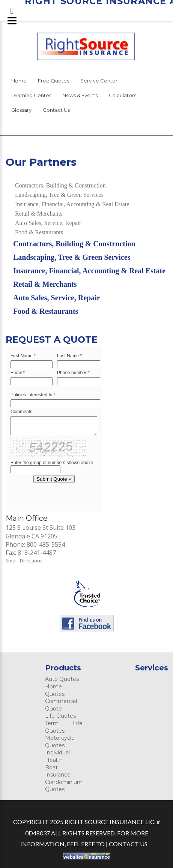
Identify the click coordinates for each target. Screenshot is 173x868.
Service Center (99, 81)
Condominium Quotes (64, 786)
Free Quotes (53, 81)
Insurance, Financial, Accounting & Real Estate (72, 204)
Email (13, 561)
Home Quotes (55, 690)
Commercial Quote (61, 705)
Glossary (21, 110)
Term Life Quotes (64, 727)
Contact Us (56, 110)
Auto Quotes (62, 679)
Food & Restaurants (39, 232)
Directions (31, 561)
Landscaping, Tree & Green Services (59, 195)
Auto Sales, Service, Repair (48, 223)
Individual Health (57, 756)
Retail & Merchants (39, 214)
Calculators (123, 95)
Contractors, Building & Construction (60, 185)
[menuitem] (19, 82)
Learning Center (31, 95)
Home (19, 81)
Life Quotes (60, 716)
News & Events (80, 95)
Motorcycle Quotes (60, 742)
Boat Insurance (58, 771)
